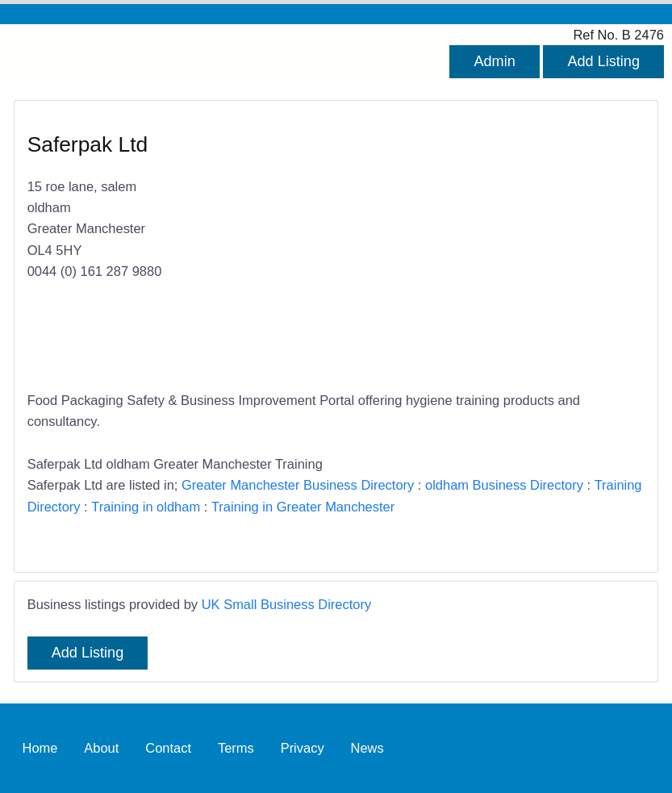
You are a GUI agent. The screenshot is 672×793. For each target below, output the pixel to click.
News (367, 748)
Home (40, 748)
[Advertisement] (483, 247)
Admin (494, 61)
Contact (168, 748)
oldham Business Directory (504, 485)
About (101, 748)
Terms (236, 748)
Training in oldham (146, 507)
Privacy (303, 748)
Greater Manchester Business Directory (298, 485)
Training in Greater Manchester (303, 507)
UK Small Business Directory (287, 604)
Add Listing (603, 61)
